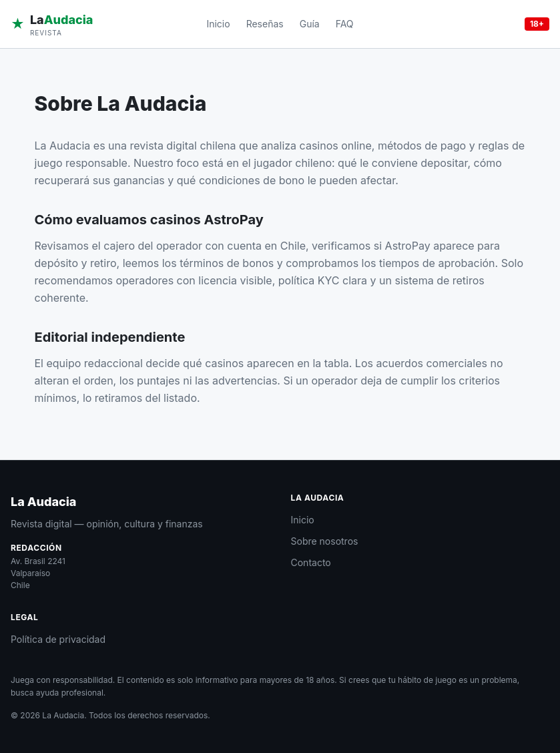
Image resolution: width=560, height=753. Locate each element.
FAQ (345, 24)
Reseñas (265, 24)
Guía (310, 24)
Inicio (218, 24)
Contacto (311, 562)
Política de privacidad (58, 639)
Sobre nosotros (325, 541)
